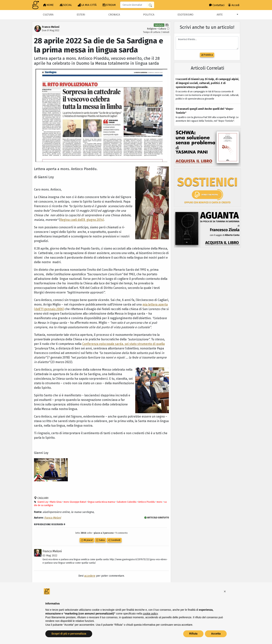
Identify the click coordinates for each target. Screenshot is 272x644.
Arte (220, 15)
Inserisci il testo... (207, 43)
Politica (149, 15)
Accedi (234, 5)
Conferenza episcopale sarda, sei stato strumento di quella (123, 344)
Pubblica (207, 55)
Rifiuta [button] (193, 634)
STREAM (109, 5)
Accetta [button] (216, 634)
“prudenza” (42, 348)
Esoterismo (185, 15)
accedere (90, 576)
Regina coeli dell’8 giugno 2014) (82, 220)
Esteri (81, 15)
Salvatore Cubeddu (127, 502)
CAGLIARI (43, 498)
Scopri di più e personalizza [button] (69, 634)
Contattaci (217, 5)
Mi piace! (87, 540)
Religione (152, 29)
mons (160, 502)
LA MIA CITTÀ (87, 5)
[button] (225, 591)
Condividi (114, 540)
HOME (48, 5)
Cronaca (114, 15)
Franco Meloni (53, 518)
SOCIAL (66, 5)
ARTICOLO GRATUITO (157, 518)
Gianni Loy (43, 502)
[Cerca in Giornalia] (150, 5)
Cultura (48, 15)
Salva (100, 540)
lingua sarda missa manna (101, 502)
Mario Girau (56, 502)
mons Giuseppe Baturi (75, 502)
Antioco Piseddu (147, 502)
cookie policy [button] (150, 614)
